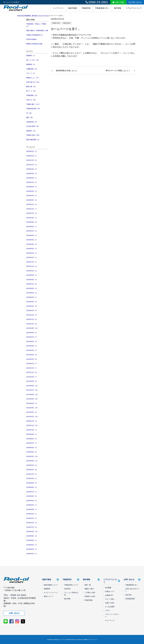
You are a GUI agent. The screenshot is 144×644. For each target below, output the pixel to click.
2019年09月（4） (32, 483)
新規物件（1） (31, 56)
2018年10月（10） (32, 531)
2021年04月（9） (32, 403)
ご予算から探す (90, 593)
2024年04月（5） (32, 244)
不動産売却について (71, 585)
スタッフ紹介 (110, 599)
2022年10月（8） (32, 324)
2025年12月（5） (32, 160)
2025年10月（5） (32, 169)
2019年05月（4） (32, 501)
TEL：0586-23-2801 (15, 595)
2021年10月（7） (32, 377)
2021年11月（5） (32, 372)
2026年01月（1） (32, 156)
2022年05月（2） (32, 346)
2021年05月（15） (32, 399)
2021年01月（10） (32, 417)
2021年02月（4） (32, 412)
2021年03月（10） (32, 408)
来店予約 (128, 595)
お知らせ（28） (31, 100)
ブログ (107, 610)
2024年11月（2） (32, 213)
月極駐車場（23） (32, 69)
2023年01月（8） (32, 310)
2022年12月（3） (32, 315)
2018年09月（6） (32, 536)
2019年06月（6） (32, 496)
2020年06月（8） (32, 448)
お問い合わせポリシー (132, 590)
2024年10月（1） (32, 218)
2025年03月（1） (32, 196)
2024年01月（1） (32, 257)
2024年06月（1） (32, 235)
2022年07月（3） (32, 337)
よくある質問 (110, 607)
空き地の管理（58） (33, 126)
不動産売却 (86, 8)
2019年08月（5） (32, 487)
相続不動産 (73, 8)
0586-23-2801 (97, 2)
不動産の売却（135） (33, 135)
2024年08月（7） (32, 227)
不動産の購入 (67, 23)
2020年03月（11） (32, 461)
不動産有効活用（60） (34, 109)
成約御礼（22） (31, 131)
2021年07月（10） (32, 390)
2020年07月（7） (32, 443)
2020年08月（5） (32, 439)
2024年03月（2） (32, 249)
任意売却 (67, 589)
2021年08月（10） (32, 386)
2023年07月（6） (32, 284)
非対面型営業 (130, 599)
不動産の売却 (56, 23)
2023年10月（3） (32, 271)
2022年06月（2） (32, 341)
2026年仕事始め (31, 39)
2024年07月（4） (32, 231)
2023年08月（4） (32, 280)
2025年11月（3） (32, 165)
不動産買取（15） (32, 95)
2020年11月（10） (32, 425)
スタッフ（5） (31, 73)
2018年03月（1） (32, 554)
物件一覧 (88, 585)
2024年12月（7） (32, 209)
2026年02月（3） (32, 151)
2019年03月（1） (32, 509)
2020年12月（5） (32, 421)
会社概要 (108, 588)
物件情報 (118, 8)
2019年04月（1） (32, 505)
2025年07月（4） (32, 182)
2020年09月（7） (32, 434)
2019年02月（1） (32, 514)
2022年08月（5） (32, 333)
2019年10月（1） (32, 478)
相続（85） (30, 117)
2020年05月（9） (32, 452)
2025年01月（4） (32, 204)
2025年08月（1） (32, 178)
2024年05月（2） (32, 240)
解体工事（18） (31, 87)
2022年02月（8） (32, 359)
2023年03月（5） (32, 302)
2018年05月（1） (32, 545)
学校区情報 (89, 600)
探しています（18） (33, 60)
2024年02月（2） (32, 253)
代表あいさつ (110, 591)
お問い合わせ (135, 2)
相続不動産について (51, 585)
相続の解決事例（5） (33, 140)
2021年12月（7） (32, 368)
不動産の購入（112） (33, 104)
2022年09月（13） (32, 328)
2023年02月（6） (32, 306)
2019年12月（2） (32, 474)
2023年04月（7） (32, 297)
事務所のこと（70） (33, 78)
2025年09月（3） (32, 174)
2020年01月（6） (32, 470)
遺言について (49, 596)
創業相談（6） (31, 64)
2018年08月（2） (32, 540)
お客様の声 (109, 595)
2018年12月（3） (32, 523)
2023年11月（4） (32, 266)
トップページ (58, 8)
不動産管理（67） (32, 122)
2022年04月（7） (32, 350)
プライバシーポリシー (112, 615)
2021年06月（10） (32, 395)
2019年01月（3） (32, 518)
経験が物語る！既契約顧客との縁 (37, 30)
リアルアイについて (134, 8)
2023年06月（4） (32, 288)
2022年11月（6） (32, 319)
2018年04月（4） (32, 549)
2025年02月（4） (32, 200)
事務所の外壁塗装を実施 (34, 44)
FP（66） (29, 113)
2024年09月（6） (32, 222)
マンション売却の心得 (71, 594)
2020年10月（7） (32, 430)
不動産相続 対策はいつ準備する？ (36, 25)
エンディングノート (51, 593)
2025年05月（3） (32, 187)
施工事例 (67, 599)
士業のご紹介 (110, 603)
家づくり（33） (31, 91)
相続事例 (47, 589)
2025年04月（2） (32, 191)
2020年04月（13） (32, 456)
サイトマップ (110, 620)
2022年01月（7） (32, 364)
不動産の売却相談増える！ (35, 35)
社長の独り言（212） (33, 82)
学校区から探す (90, 596)
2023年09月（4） (32, 275)
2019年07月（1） (32, 492)
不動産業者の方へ (102, 8)
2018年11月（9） (32, 527)
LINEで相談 (118, 2)
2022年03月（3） (32, 355)
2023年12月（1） (32, 262)
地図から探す (89, 589)
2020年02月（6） (32, 465)
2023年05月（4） (32, 293)
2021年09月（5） (32, 381)
